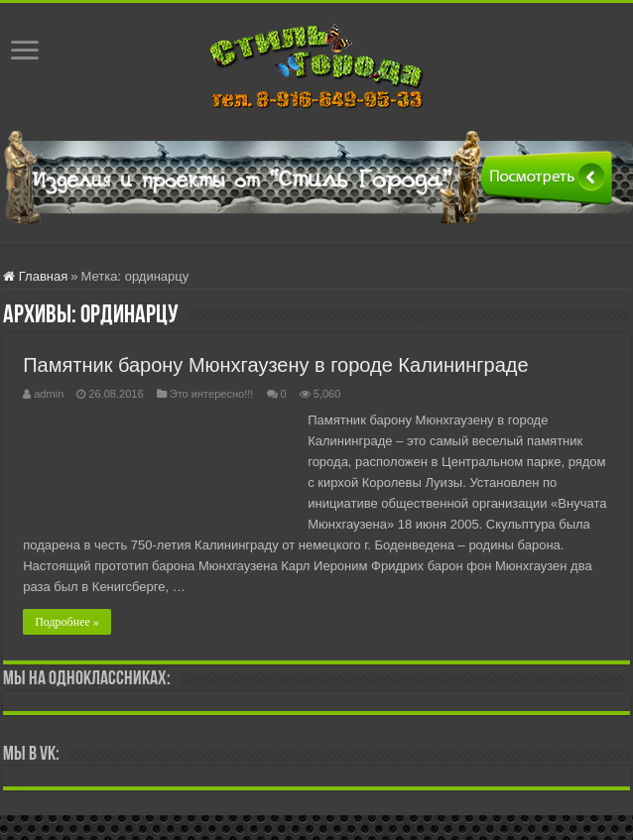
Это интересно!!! (212, 394)
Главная (35, 276)
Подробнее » (67, 622)
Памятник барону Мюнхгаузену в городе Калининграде (275, 365)
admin (49, 394)
